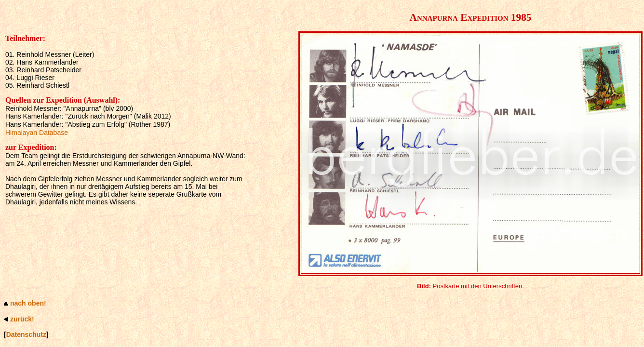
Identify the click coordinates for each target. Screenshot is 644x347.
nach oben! (28, 303)
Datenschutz (26, 334)
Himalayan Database (37, 133)
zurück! (22, 319)
